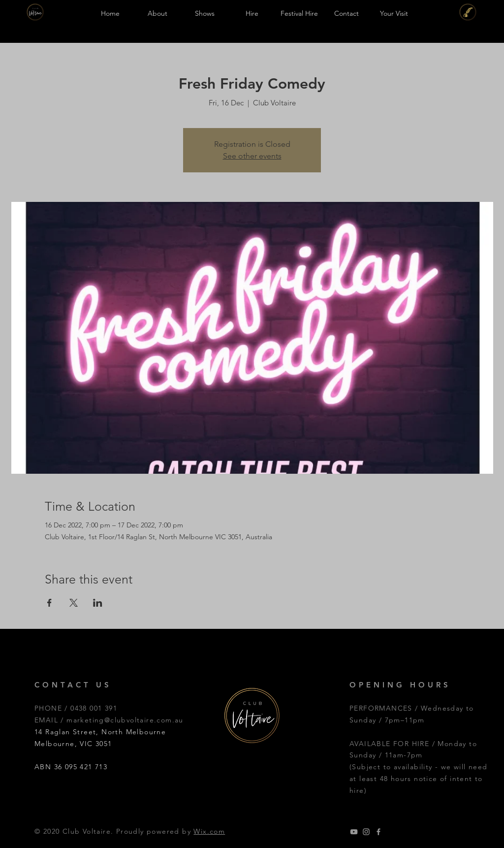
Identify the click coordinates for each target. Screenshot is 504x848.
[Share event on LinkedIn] (98, 603)
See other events (252, 156)
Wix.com (209, 831)
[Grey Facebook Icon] (378, 832)
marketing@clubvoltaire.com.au (125, 720)
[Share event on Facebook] (49, 603)
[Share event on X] (74, 603)
